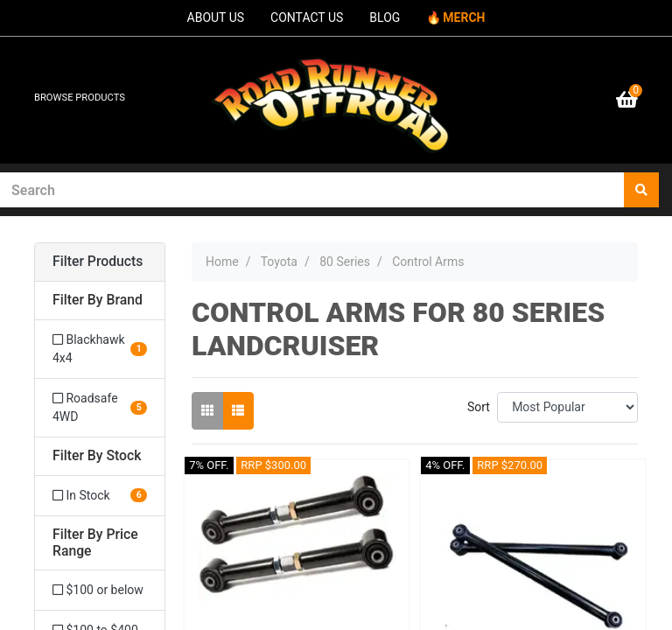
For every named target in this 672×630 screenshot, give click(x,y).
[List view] (238, 411)
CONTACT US (307, 17)
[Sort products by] (567, 407)
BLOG (385, 17)
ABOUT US (216, 17)
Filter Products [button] (98, 262)
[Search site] (641, 190)
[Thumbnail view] (207, 411)
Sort (479, 407)
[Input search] (312, 190)
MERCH (464, 17)
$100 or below (98, 590)
